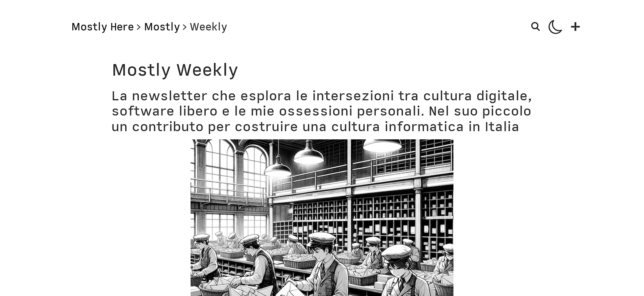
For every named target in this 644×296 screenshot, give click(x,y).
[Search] (537, 26)
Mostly (162, 27)
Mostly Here (102, 27)
